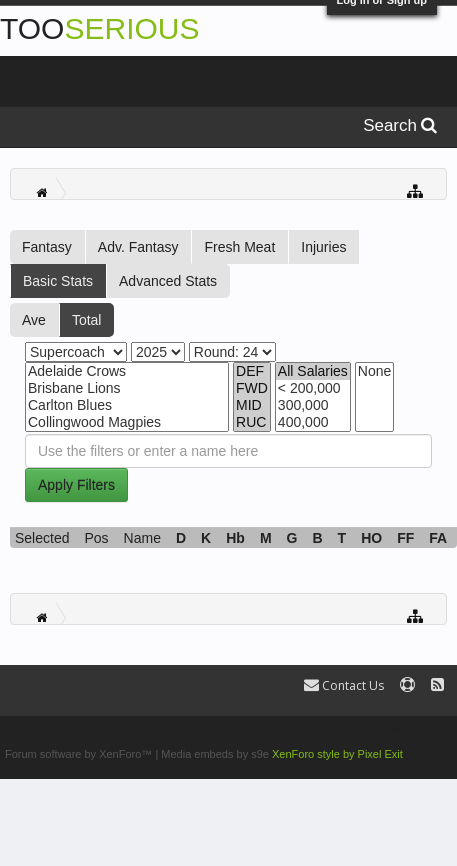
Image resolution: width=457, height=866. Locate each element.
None (374, 371)
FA (438, 538)
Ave (34, 320)
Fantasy (47, 247)
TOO (99, 28)
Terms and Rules (410, 728)
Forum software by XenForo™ (80, 754)
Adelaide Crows (127, 371)
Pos (96, 538)
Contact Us (344, 685)
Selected (42, 538)
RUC (252, 422)
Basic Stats (58, 281)
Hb (235, 538)
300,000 (313, 405)
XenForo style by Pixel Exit (337, 754)
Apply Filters (76, 485)
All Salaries (313, 371)
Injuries (323, 247)
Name (142, 538)
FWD (252, 388)
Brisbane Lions (127, 388)
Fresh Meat (239, 247)
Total (87, 320)
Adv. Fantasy (138, 247)
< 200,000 (313, 388)
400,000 (313, 422)
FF (405, 538)
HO (371, 538)
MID (252, 405)
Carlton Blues (127, 405)
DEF (252, 371)
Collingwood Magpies (127, 422)
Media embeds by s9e (215, 754)
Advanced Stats (168, 281)
